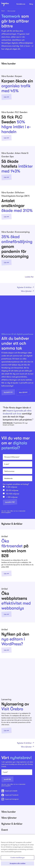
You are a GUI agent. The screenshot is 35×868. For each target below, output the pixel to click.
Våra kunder (11, 11)
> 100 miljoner (12, 497)
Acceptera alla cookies (17, 864)
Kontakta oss (21, 4)
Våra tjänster (27, 291)
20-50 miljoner (12, 490)
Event (5, 830)
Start (3, 11)
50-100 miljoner (13, 494)
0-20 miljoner (12, 487)
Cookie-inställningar (17, 859)
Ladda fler (29, 277)
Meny (31, 4)
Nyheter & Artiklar (25, 287)
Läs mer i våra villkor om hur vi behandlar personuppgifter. (13, 512)
